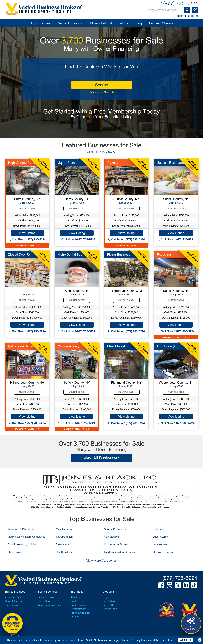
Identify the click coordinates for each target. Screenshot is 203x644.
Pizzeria (113, 163)
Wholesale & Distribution (21, 529)
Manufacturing (64, 529)
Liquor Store (66, 163)
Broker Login (110, 609)
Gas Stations (111, 537)
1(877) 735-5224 (179, 3)
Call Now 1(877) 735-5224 (27, 239)
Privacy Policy (78, 609)
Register (192, 16)
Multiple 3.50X (77, 208)
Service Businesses (115, 529)
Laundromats (160, 544)
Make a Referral (101, 23)
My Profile (109, 605)
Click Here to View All (102, 152)
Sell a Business (69, 23)
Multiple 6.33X (77, 300)
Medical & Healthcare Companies (26, 537)
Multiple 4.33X (176, 300)
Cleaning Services (163, 552)
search (102, 85)
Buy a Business (40, 23)
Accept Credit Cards (13, 636)
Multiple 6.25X (176, 392)
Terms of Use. (165, 640)
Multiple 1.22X (176, 208)
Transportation (64, 537)
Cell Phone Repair (21, 346)
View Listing (27, 233)
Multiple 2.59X (126, 392)
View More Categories (101, 561)
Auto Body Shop (168, 346)
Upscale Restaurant (171, 163)
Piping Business (119, 254)
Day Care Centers (66, 552)
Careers (75, 617)
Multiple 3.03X (27, 300)
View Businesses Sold (50, 605)
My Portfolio (110, 601)
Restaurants (63, 544)
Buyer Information (15, 601)
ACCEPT (186, 640)
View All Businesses (102, 458)
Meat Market (116, 346)
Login (179, 16)
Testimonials (12, 605)
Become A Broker (161, 23)
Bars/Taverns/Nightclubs (22, 544)
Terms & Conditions (81, 613)
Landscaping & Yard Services (121, 552)
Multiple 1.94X (126, 208)
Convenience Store (71, 346)
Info (122, 23)
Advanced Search (102, 92)
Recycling (164, 254)
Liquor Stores (160, 537)
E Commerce (160, 529)
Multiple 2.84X (27, 208)
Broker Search (78, 605)
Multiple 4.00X (126, 300)
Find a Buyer (45, 601)
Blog (139, 23)
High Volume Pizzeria (23, 163)
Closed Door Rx (19, 254)
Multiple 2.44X (77, 392)
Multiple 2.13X (27, 392)
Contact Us (77, 601)
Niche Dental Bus (70, 254)
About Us (76, 597)
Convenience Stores (116, 544)
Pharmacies (14, 552)
